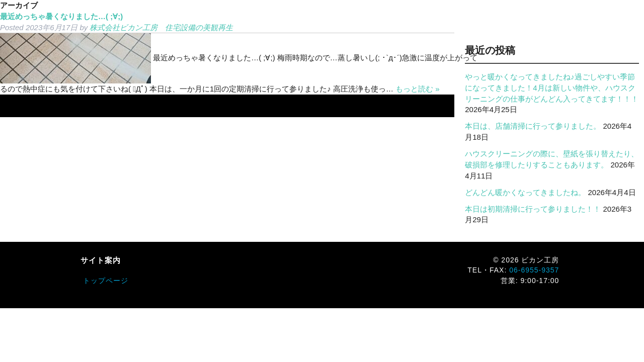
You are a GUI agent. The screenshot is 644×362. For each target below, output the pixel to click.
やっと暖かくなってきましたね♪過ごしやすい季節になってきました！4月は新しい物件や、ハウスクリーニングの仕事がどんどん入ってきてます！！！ (552, 88)
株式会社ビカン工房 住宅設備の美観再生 (161, 27)
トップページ (106, 281)
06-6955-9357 (534, 270)
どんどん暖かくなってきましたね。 (525, 192)
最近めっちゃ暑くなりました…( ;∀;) (61, 16)
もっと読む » (418, 89)
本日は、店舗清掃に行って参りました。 (533, 126)
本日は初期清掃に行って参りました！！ (533, 209)
